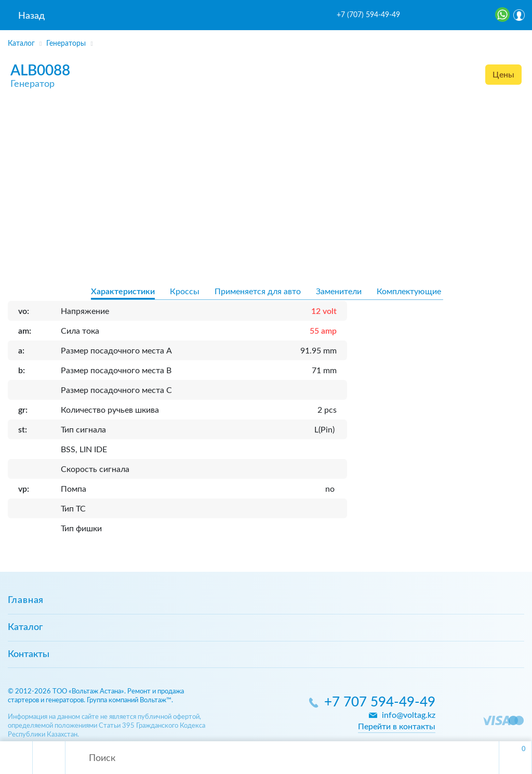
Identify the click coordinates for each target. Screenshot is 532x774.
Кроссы (185, 292)
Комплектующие (409, 292)
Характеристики (123, 292)
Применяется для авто (258, 292)
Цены (503, 75)
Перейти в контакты (397, 727)
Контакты (29, 654)
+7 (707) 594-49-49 (368, 15)
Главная (26, 600)
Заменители (339, 292)
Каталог (25, 627)
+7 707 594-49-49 (380, 703)
